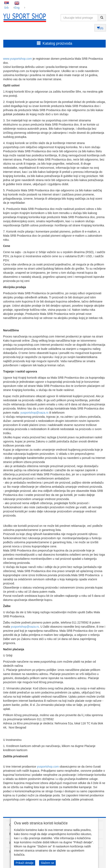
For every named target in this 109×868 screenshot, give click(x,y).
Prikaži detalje (25, 863)
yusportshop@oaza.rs (34, 413)
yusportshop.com (48, 767)
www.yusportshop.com (17, 59)
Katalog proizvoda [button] (54, 43)
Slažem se (47, 863)
